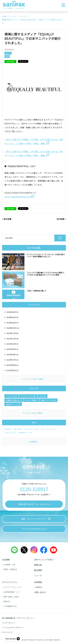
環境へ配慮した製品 (11, 597)
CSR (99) (8, 429)
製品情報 (38, 570)
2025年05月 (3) (12, 370)
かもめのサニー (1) (25, 433)
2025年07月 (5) (12, 360)
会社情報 (6, 560)
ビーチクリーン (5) (31, 429)
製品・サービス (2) (49, 400)
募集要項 (39, 587)
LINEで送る (10, 62)
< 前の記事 (7, 219)
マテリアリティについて (13, 587)
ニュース (8, 53)
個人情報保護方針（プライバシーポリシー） (19, 618)
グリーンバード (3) (48, 429)
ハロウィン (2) (10, 433)
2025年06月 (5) (12, 365)
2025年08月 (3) (12, 354)
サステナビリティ (10, 582)
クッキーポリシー (9, 623)
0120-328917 (34, 489)
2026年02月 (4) (12, 323)
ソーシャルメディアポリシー (13, 627)
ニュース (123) (12, 396)
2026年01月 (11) (13, 328)
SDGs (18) (18, 429)
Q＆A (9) (43, 396)
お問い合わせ (40, 592)
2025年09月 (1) (12, 349)
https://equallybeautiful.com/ (19, 197)
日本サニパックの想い (44, 560)
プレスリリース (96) (28, 396)
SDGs (7, 56)
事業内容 (38, 565)
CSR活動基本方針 (10, 606)
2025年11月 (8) (12, 339)
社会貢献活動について (12, 592)
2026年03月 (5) (12, 317)
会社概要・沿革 (9, 565)
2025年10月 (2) (12, 344)
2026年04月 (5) (12, 312)
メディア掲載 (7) (32, 400)
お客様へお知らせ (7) (14, 400)
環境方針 (7, 601)
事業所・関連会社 (10, 569)
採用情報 (38, 582)
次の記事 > (61, 219)
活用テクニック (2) (13, 404)
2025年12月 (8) (12, 333)
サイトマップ (7, 632)
